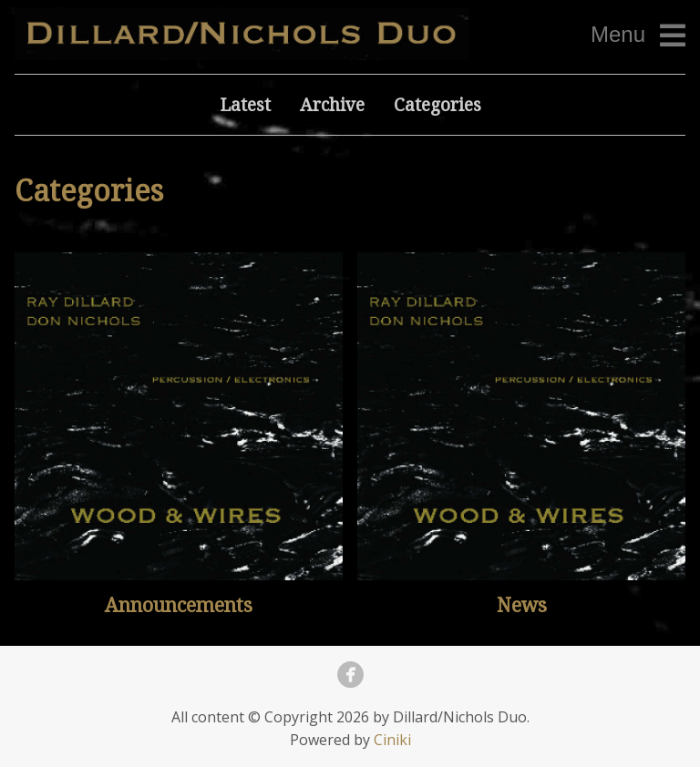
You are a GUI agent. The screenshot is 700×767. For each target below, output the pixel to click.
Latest (245, 104)
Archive (332, 104)
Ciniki (392, 740)
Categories (437, 104)
